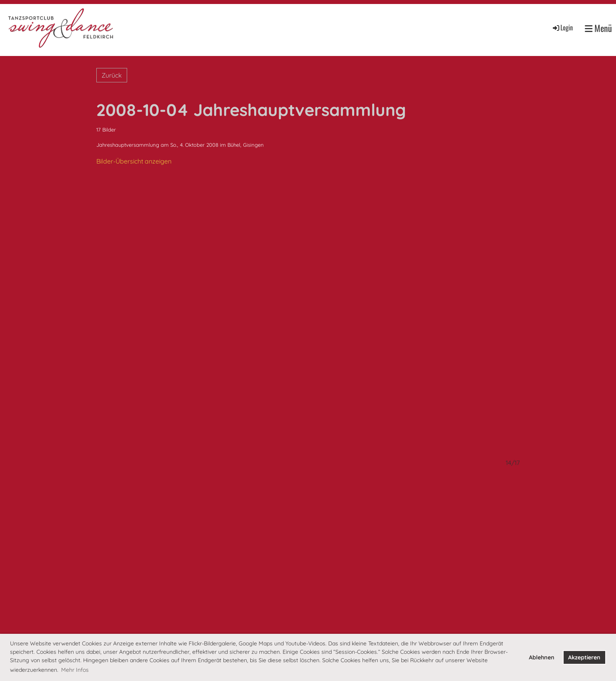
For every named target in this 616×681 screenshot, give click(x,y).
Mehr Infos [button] (75, 670)
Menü (598, 28)
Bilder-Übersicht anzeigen (134, 161)
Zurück (112, 75)
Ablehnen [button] (542, 657)
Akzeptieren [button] (584, 657)
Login (562, 28)
